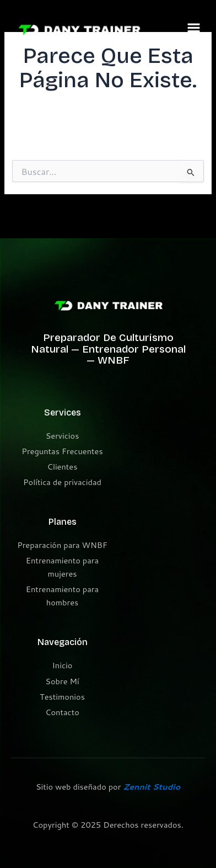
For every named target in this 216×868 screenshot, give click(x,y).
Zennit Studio (152, 787)
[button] (194, 30)
